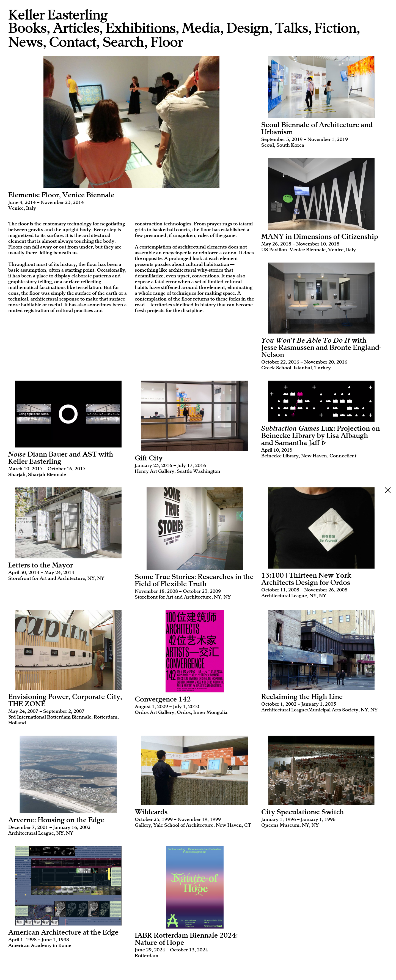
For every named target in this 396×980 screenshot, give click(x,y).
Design (248, 28)
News (25, 42)
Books (27, 28)
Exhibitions (141, 28)
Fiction (335, 28)
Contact (73, 42)
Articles (76, 28)
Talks (291, 28)
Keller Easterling (58, 15)
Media (201, 28)
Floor (167, 42)
